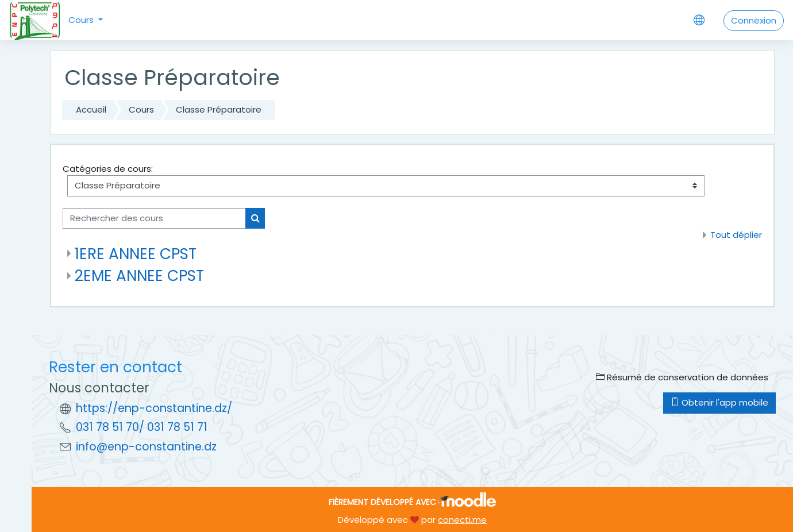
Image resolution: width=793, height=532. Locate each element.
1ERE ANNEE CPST (136, 254)
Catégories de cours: (108, 169)
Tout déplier (736, 235)
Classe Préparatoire (219, 109)
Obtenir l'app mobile (719, 402)
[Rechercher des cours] (154, 219)
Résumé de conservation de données (682, 377)
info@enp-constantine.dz (146, 447)
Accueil (91, 109)
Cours (82, 20)
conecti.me (462, 520)
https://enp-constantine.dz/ (154, 408)
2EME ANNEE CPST (139, 275)
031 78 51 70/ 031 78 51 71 (142, 427)
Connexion (754, 20)
